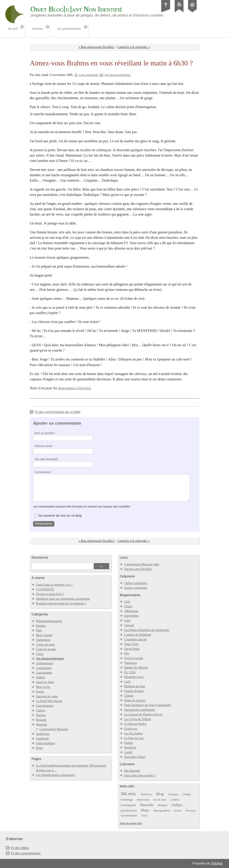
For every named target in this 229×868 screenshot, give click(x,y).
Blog (160, 794)
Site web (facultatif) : (47, 459)
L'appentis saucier (135, 639)
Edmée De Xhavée (136, 668)
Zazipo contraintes (136, 588)
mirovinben (131, 616)
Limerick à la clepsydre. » (134, 47)
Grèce (40, 654)
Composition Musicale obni (142, 564)
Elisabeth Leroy (134, 677)
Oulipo (177, 805)
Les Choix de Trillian (138, 719)
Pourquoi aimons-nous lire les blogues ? (61, 603)
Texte (144, 816)
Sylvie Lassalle (134, 658)
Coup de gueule (46, 649)
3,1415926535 (45, 589)
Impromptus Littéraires (75, 388)
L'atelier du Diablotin (138, 635)
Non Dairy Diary (135, 757)
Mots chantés (44, 635)
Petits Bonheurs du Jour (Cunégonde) (148, 705)
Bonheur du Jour (135, 686)
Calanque (173, 794)
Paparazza (130, 663)
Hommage (127, 800)
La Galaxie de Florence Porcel (143, 714)
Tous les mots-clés (131, 823)
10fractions (131, 611)
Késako (41, 626)
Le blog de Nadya (135, 724)
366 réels (128, 794)
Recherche (40, 557)
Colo (127, 602)
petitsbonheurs (129, 811)
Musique (41, 724)
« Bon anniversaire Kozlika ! (97, 47)
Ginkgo (187, 794)
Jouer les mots (45, 682)
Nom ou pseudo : (45, 433)
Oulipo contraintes (136, 583)
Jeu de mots (160, 800)
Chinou (129, 696)
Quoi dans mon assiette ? (140, 775)
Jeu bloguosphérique (118, 75)
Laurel (128, 752)
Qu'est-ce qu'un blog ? (50, 594)
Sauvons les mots (47, 696)
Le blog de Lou (134, 738)
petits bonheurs (46, 743)
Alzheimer (146, 794)
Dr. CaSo (130, 672)
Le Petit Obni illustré (49, 701)
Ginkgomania (45, 663)
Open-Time (131, 644)
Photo (145, 810)
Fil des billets (20, 848)
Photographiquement (49, 621)
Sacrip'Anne (132, 649)
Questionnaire (45, 706)
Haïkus (40, 677)
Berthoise (130, 747)
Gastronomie (44, 673)
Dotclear (217, 863)
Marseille (147, 805)
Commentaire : (43, 472)
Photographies (162, 810)
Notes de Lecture (135, 700)
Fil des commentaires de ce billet (57, 412)
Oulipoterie (43, 640)
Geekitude (42, 739)
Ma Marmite (132, 771)
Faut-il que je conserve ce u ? (54, 585)
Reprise (41, 715)
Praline (129, 743)
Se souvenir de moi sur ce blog (60, 516)
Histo (39, 748)
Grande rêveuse (134, 691)
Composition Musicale (54, 729)
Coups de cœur (45, 645)
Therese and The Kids (138, 569)
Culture (41, 710)
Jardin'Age (43, 734)
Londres (175, 800)
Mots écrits (43, 687)
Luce (127, 620)
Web (39, 630)
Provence (191, 811)
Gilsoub (129, 625)
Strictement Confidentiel (140, 710)
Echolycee (131, 729)
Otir (127, 653)
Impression (143, 800)
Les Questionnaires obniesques (55, 775)
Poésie (40, 692)
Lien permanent (89, 75)
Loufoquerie (44, 668)
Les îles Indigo (133, 733)
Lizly (127, 682)
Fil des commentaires (26, 853)
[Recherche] (62, 566)
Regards (41, 720)
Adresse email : (44, 446)
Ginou (128, 606)
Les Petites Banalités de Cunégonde (147, 630)
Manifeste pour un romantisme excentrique (63, 599)
